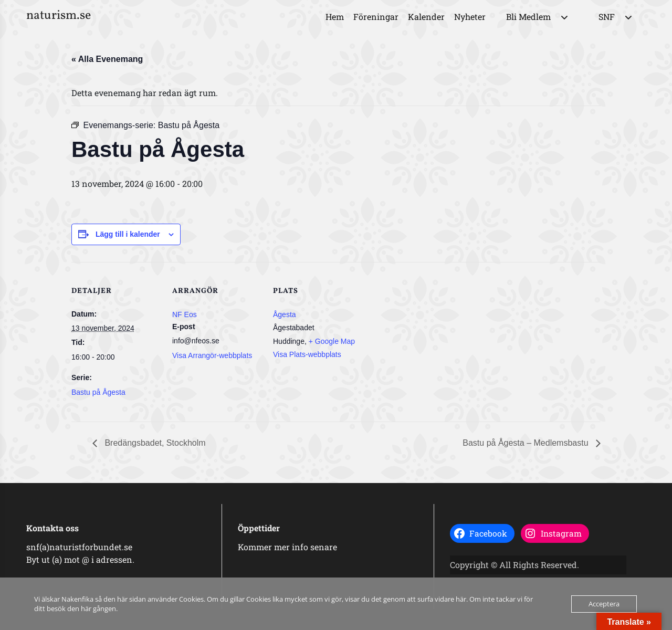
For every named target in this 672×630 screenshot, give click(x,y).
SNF (607, 17)
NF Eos (185, 314)
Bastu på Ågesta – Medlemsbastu (527, 443)
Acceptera (604, 604)
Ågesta (285, 314)
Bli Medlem (528, 17)
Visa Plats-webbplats (307, 354)
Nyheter (470, 17)
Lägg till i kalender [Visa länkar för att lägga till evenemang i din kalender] (128, 234)
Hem (335, 17)
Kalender (426, 17)
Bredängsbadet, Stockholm (154, 443)
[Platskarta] (429, 334)
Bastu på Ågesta (98, 392)
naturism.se (59, 16)
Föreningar (376, 17)
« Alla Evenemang (107, 59)
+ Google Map (332, 341)
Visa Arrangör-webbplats (212, 355)
